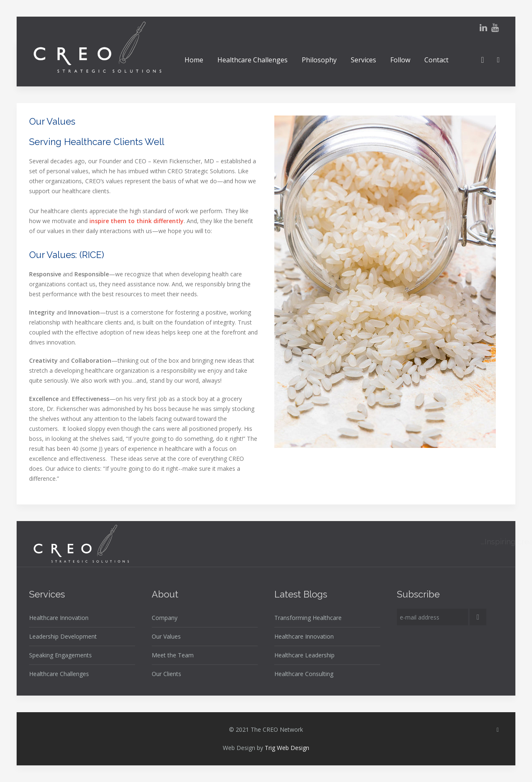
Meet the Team (173, 655)
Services (363, 60)
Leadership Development (63, 636)
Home (194, 60)
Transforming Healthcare (308, 618)
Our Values (166, 636)
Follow (400, 60)
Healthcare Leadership (304, 655)
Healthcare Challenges (252, 60)
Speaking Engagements (60, 655)
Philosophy (319, 60)
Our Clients (166, 674)
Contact (436, 60)
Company (165, 618)
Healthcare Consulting (304, 674)
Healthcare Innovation (59, 618)
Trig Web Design (287, 748)
